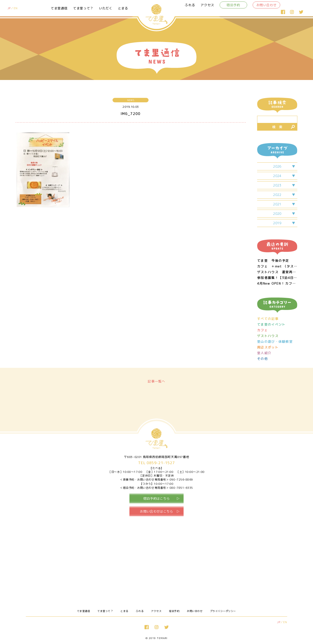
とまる (123, 8)
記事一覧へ (156, 381)
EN (16, 8)
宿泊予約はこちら (157, 498)
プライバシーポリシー (223, 611)
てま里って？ (83, 8)
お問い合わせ (267, 5)
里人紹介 (264, 353)
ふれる (190, 5)
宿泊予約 (233, 5)
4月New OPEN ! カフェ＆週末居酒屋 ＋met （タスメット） (277, 284)
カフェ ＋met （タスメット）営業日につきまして (277, 266)
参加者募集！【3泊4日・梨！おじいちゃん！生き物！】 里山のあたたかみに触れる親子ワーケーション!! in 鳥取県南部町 (277, 278)
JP (9, 8)
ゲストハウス (268, 336)
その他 (262, 359)
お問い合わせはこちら (156, 511)
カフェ (262, 330)
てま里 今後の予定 (273, 261)
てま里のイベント (271, 324)
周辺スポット (268, 347)
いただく (106, 8)
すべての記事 (268, 319)
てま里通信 (59, 8)
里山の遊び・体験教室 (275, 342)
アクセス (207, 5)
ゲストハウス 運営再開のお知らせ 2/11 (277, 272)
